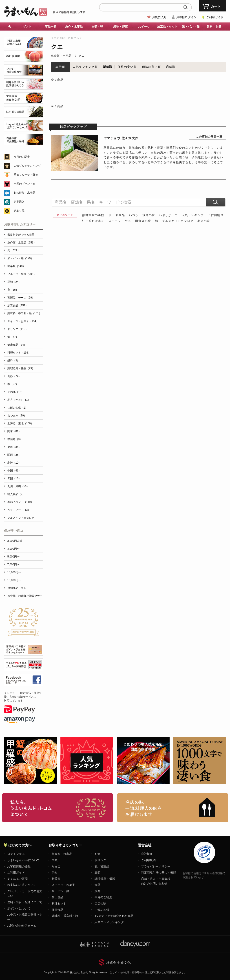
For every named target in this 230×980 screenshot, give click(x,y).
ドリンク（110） (18, 329)
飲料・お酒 (214, 27)
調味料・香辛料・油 (65, 916)
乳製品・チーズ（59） (21, 298)
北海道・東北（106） (20, 423)
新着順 (108, 67)
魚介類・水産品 (61, 56)
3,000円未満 (15, 541)
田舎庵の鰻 (143, 221)
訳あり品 (19, 211)
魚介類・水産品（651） (22, 243)
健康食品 (57, 910)
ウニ (128, 221)
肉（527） (14, 250)
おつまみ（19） (17, 416)
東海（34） (14, 447)
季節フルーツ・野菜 (26, 175)
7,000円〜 (13, 564)
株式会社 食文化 (118, 963)
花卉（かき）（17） (20, 400)
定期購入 (19, 202)
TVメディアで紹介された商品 (114, 916)
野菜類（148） (16, 266)
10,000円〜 (14, 572)
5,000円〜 (13, 557)
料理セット (59, 904)
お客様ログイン (186, 17)
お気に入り (159, 17)
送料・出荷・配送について (25, 902)
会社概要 (147, 854)
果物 (55, 873)
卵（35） (13, 290)
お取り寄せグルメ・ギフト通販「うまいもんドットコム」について (58, 808)
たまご (56, 866)
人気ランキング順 (85, 67)
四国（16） (14, 478)
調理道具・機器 (105, 879)
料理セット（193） (19, 353)
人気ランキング (193, 215)
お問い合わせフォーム (22, 926)
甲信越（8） (15, 439)
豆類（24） (14, 282)
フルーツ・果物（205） (22, 274)
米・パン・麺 (191, 27)
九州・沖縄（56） (18, 486)
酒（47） (13, 337)
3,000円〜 (13, 549)
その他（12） (16, 392)
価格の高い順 (151, 67)
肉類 (55, 860)
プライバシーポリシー (156, 866)
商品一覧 (51, 27)
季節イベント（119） (20, 502)
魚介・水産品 (74, 27)
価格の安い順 (127, 67)
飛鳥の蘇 (149, 215)
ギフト (27, 27)
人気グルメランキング (27, 166)
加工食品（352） (18, 305)
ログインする (16, 854)
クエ (82, 56)
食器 (97, 885)
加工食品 (57, 897)
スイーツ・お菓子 (63, 885)
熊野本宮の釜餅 (93, 215)
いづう (134, 215)
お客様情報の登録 (19, 866)
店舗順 (171, 67)
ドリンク (100, 860)
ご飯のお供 (102, 910)
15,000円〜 (14, 580)
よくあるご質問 (17, 879)
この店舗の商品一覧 (209, 137)
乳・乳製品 (102, 866)
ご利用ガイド (215, 17)
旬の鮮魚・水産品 (24, 193)
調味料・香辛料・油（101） (24, 313)
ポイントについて (19, 908)
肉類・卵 (97, 27)
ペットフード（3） (19, 510)
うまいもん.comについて (23, 860)
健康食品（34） (17, 345)
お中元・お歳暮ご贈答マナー (25, 596)
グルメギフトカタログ (178, 221)
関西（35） (14, 455)
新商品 (120, 215)
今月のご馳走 (22, 157)
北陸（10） (14, 463)
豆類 (97, 873)
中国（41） (14, 471)
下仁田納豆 (216, 215)
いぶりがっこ (168, 215)
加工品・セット (167, 27)
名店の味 (204, 221)
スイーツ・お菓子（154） (23, 321)
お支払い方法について (22, 885)
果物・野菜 (121, 27)
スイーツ (144, 27)
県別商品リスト (17, 588)
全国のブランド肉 (24, 184)
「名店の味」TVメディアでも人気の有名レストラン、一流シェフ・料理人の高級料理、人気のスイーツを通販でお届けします (173, 808)
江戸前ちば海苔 (93, 221)
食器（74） (14, 376)
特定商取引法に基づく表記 (159, 873)
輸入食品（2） (16, 494)
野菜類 (56, 879)
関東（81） (14, 431)
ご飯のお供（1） (18, 408)
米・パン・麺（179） (20, 258)
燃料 (97, 891)
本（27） (13, 384)
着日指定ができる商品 (21, 235)
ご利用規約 (148, 860)
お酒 (97, 854)
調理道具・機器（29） (21, 368)
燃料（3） (14, 361)
